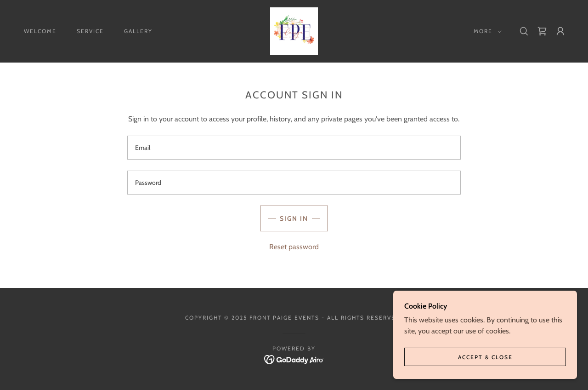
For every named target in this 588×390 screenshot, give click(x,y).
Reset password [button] (294, 247)
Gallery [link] (138, 31)
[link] (294, 31)
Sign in (294, 218)
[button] (486, 31)
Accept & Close (485, 357)
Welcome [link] (40, 31)
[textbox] (294, 148)
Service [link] (90, 31)
